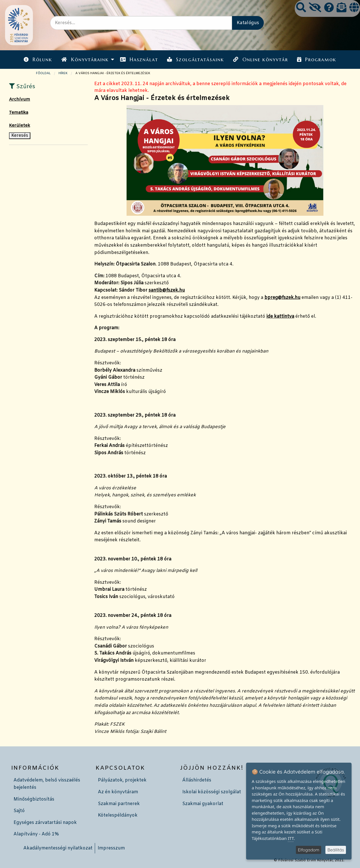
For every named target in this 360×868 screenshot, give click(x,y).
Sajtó (19, 811)
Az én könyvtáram (118, 792)
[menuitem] (38, 59)
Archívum (20, 99)
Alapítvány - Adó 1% (36, 834)
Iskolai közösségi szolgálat (212, 792)
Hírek (63, 73)
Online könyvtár (260, 60)
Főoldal (43, 73)
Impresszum (111, 848)
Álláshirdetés (197, 780)
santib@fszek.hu (167, 290)
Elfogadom (309, 850)
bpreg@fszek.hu (282, 298)
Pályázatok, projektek (122, 780)
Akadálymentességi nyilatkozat (58, 848)
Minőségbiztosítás (34, 799)
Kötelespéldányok (118, 815)
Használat (139, 60)
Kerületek (20, 126)
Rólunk (38, 60)
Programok (317, 60)
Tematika (19, 113)
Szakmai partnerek (119, 804)
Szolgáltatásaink (196, 60)
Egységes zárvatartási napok (45, 823)
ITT (291, 838)
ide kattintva (280, 316)
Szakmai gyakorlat (203, 804)
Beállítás (336, 850)
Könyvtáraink (85, 60)
